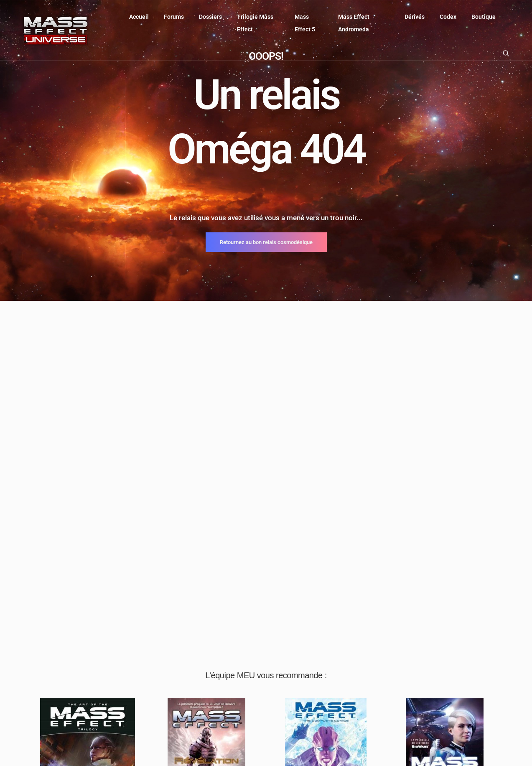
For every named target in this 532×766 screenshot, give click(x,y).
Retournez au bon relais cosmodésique (266, 242)
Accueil (139, 17)
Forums (174, 17)
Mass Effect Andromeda (354, 23)
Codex (448, 17)
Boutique (484, 17)
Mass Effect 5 (305, 23)
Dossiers (210, 17)
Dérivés (415, 17)
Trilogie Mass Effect (255, 23)
